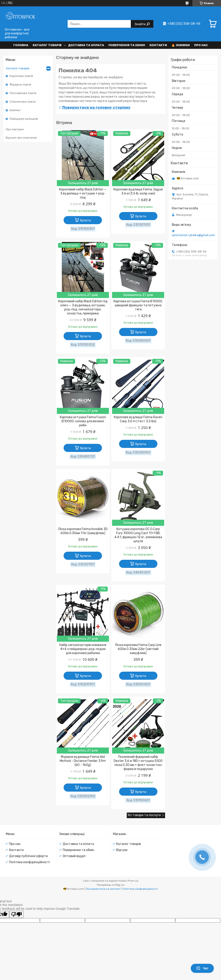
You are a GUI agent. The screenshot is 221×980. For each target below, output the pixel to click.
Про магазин (15, 129)
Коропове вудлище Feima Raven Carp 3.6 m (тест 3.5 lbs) (138, 419)
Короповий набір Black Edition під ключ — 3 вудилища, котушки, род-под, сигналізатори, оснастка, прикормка (83, 307)
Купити (85, 220)
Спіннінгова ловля (23, 102)
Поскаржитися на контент (103, 889)
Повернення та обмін (127, 45)
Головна (21, 45)
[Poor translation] (16, 914)
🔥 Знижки (181, 45)
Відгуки (122, 850)
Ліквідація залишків (24, 119)
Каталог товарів (47, 45)
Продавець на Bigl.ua (110, 885)
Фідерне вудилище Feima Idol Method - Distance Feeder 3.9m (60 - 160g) (83, 761)
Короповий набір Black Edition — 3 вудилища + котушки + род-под (83, 193)
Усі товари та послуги (144, 815)
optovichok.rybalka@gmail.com (193, 235)
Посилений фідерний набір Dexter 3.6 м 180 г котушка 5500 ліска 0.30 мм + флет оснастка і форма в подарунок (138, 763)
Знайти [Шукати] (140, 24)
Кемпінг (15, 110)
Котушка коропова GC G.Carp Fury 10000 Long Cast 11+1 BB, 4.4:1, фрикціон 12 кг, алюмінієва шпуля (138, 535)
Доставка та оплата (86, 45)
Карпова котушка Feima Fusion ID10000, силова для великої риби (83, 421)
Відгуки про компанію (21, 138)
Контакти (158, 45)
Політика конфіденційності (29, 862)
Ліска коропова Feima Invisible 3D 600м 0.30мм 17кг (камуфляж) (83, 531)
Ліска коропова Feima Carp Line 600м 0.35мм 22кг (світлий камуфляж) (138, 649)
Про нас (201, 45)
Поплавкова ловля (23, 93)
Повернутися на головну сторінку (96, 107)
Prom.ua (133, 881)
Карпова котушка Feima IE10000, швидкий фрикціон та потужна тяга (138, 305)
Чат (202, 968)
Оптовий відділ (74, 856)
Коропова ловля (21, 76)
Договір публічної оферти (28, 856)
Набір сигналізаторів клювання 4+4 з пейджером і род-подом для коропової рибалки (83, 649)
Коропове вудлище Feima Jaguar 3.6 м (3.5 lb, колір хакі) (138, 191)
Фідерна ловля (20, 85)
